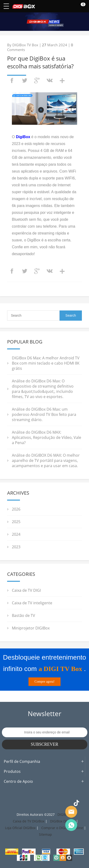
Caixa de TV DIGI (26, 590)
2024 (16, 534)
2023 (16, 547)
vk (50, 80)
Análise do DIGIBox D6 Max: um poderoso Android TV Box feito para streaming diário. (44, 414)
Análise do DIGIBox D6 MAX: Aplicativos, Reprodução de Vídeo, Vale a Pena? (47, 437)
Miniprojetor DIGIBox (31, 628)
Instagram (23, 803)
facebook (12, 80)
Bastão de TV (23, 615)
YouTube (66, 803)
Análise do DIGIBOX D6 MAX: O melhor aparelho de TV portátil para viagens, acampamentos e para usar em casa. (46, 460)
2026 (16, 509)
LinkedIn (55, 803)
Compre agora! (44, 682)
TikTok (76, 803)
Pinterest (44, 803)
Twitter (34, 803)
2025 (16, 522)
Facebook (12, 803)
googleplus (37, 80)
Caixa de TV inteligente (32, 603)
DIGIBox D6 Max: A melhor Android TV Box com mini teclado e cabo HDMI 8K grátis (46, 363)
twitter (24, 80)
